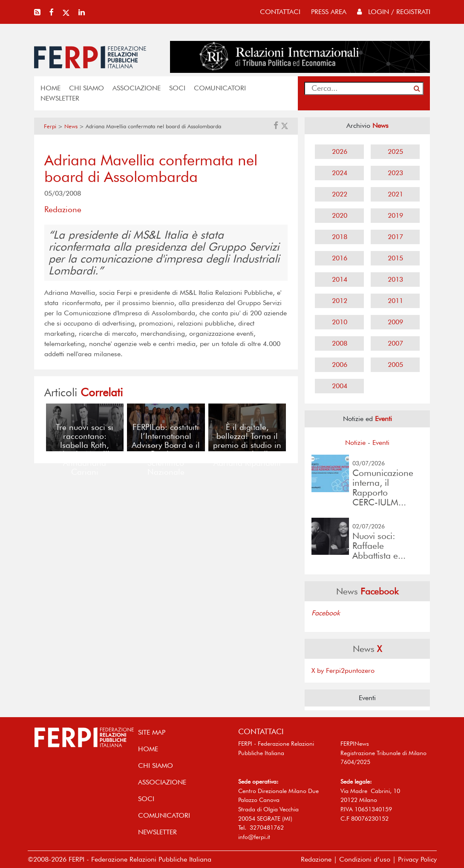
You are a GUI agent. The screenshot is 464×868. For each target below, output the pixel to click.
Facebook (326, 613)
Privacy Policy (417, 859)
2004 (340, 386)
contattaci (280, 12)
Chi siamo (86, 88)
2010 (340, 322)
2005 (395, 365)
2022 (340, 194)
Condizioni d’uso (365, 859)
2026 (340, 151)
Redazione (316, 859)
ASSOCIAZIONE (137, 88)
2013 (395, 279)
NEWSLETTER (60, 98)
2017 (395, 237)
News (71, 126)
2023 (395, 173)
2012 (340, 301)
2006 (340, 365)
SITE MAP (152, 732)
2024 (340, 173)
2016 (340, 258)
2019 (395, 215)
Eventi (381, 443)
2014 (340, 279)
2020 (340, 215)
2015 (395, 258)
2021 (395, 194)
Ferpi (50, 126)
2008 (340, 343)
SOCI (177, 88)
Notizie (355, 443)
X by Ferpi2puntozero (343, 670)
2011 (395, 301)
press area (329, 12)
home (50, 88)
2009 (395, 322)
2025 (395, 151)
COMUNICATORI (220, 88)
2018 (340, 237)
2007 (395, 343)
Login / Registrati (394, 12)
